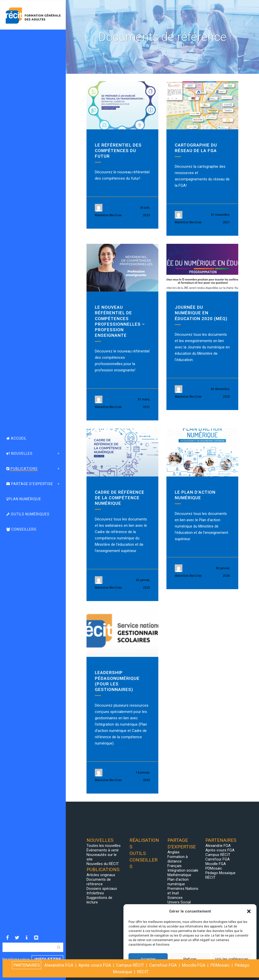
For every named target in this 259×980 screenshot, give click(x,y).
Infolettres (95, 893)
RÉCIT (210, 877)
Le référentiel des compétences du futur (118, 151)
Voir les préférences (232, 959)
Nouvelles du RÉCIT (103, 864)
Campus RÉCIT (218, 855)
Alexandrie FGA (218, 846)
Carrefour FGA (218, 859)
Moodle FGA (216, 864)
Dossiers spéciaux (102, 889)
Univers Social (179, 902)
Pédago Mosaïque (220, 873)
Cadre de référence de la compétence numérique (120, 498)
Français (175, 866)
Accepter (148, 959)
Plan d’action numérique (178, 882)
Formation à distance (178, 859)
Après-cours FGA (220, 850)
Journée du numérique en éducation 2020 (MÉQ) (201, 313)
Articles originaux (101, 875)
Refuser (190, 959)
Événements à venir (103, 850)
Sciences (175, 898)
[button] (249, 911)
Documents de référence (99, 882)
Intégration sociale (183, 870)
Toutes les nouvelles (104, 846)
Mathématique (179, 875)
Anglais (174, 852)
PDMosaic (214, 868)
